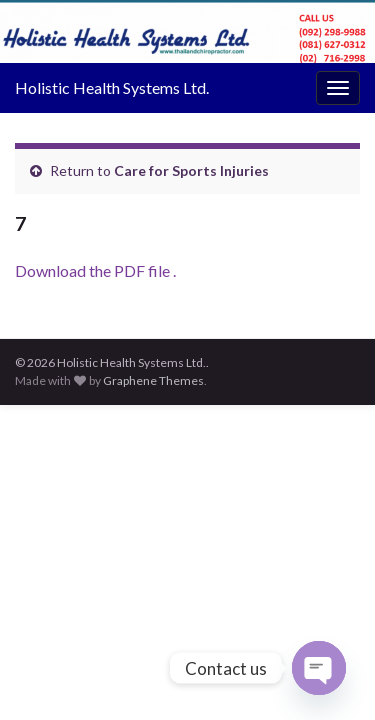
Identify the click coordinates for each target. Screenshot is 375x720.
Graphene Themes (153, 380)
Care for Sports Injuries (191, 170)
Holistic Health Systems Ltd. (112, 87)
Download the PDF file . (95, 270)
